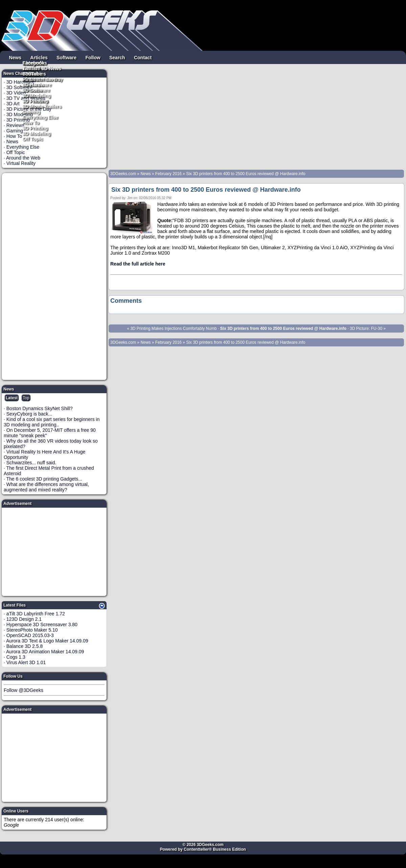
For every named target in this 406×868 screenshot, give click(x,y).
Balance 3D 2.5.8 (25, 646)
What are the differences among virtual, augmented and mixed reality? (46, 487)
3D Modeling (37, 133)
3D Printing (35, 128)
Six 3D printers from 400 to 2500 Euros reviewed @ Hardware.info (246, 174)
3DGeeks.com (124, 174)
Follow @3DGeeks (24, 690)
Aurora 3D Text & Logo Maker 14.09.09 (47, 641)
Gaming (31, 111)
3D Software (36, 90)
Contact (143, 57)
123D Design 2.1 (24, 619)
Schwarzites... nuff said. (31, 463)
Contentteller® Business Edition (215, 849)
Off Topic (33, 139)
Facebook (34, 63)
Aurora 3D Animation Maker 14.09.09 (45, 652)
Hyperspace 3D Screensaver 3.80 (42, 624)
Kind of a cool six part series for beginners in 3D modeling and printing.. (52, 422)
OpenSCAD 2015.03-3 (30, 635)
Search (117, 57)
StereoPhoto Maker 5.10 (32, 630)
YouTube (32, 73)
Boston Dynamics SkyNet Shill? (40, 408)
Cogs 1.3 (16, 657)
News (15, 57)
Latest (12, 398)
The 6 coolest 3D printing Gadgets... (44, 479)
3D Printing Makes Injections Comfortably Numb (173, 329)
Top (26, 398)
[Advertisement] (54, 276)
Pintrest (31, 79)
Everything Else (40, 117)
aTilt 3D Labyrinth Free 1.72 (36, 614)
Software (66, 57)
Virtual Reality (21, 163)
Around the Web (23, 158)
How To (31, 122)
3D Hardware (37, 84)
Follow (93, 57)
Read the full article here (138, 264)
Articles (39, 57)
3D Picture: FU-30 (366, 329)
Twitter (30, 68)
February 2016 (168, 174)
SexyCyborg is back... (29, 414)
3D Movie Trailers (42, 106)
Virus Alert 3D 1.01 (26, 662)
